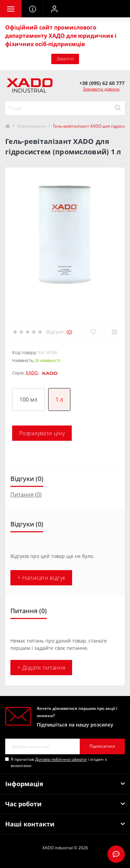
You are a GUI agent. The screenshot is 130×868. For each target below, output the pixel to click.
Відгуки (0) (27, 479)
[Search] (118, 108)
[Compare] (114, 332)
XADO (41, 372)
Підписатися (102, 746)
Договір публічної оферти (61, 759)
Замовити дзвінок (101, 89)
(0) (69, 332)
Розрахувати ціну (42, 433)
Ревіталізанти (32, 126)
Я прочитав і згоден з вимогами (59, 762)
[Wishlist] (93, 332)
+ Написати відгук (41, 578)
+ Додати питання (41, 668)
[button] (54, 9)
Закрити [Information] (65, 59)
